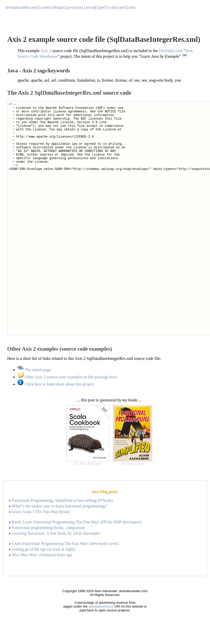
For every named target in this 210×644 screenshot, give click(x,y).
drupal (58, 7)
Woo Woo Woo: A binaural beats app (42, 555)
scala (112, 7)
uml (123, 7)
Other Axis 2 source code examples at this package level (67, 377)
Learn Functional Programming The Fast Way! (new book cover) (65, 544)
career (45, 7)
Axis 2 (46, 51)
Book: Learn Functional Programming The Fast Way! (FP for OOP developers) (77, 522)
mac (80, 7)
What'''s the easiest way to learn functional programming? (59, 506)
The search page (34, 370)
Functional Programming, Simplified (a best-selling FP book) (62, 500)
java (70, 7)
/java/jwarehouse (101, 606)
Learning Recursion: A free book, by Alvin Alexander (56, 533)
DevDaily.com (171, 51)
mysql (91, 7)
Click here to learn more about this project (56, 384)
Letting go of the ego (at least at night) (43, 549)
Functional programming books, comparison (48, 528)
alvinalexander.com (21, 7)
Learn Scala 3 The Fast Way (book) (41, 512)
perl (102, 7)
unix (132, 7)
